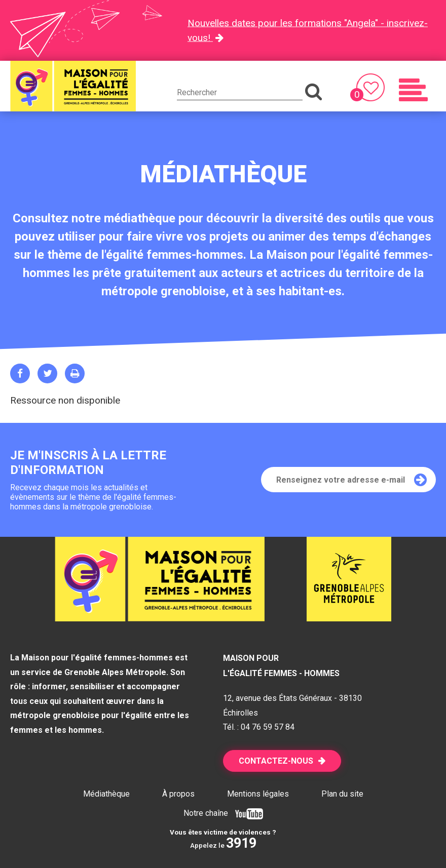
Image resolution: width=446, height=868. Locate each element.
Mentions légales (258, 794)
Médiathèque (106, 794)
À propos (178, 794)
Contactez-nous (276, 761)
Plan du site (342, 794)
